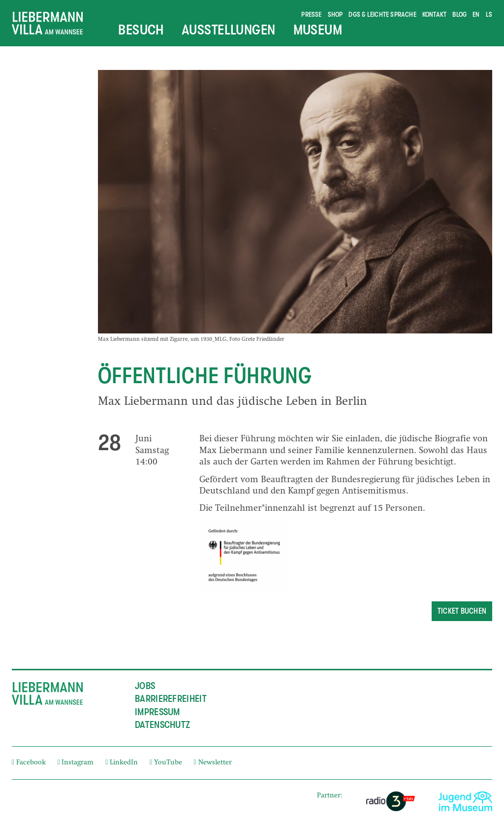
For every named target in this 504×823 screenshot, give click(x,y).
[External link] (391, 801)
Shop (335, 14)
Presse (311, 14)
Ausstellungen (229, 30)
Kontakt (434, 14)
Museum (318, 30)
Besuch (141, 30)
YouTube (166, 763)
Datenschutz (162, 725)
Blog (459, 14)
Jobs (145, 686)
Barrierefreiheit (171, 699)
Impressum (157, 712)
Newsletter (213, 763)
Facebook (29, 763)
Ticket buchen (462, 611)
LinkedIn (122, 763)
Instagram (76, 763)
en (476, 14)
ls (489, 14)
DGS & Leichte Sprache (382, 14)
